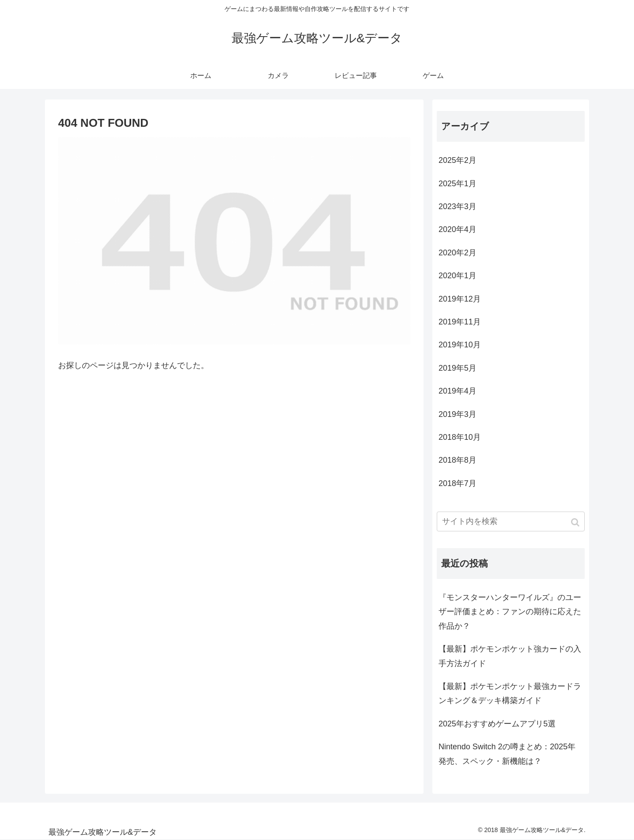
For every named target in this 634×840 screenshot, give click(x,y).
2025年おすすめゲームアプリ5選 (497, 724)
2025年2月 (457, 160)
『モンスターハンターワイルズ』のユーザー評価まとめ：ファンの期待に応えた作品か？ (510, 612)
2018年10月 (460, 437)
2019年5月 (457, 368)
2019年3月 (457, 414)
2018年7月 (457, 483)
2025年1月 (457, 184)
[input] (511, 521)
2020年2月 (457, 253)
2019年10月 (460, 345)
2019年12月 (460, 299)
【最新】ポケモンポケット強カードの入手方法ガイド (510, 656)
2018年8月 (457, 460)
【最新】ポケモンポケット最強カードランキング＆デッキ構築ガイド (510, 693)
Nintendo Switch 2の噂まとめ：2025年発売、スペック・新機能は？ (507, 754)
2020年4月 (457, 229)
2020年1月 (457, 276)
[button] (576, 522)
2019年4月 (457, 391)
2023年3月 (457, 206)
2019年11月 (460, 322)
